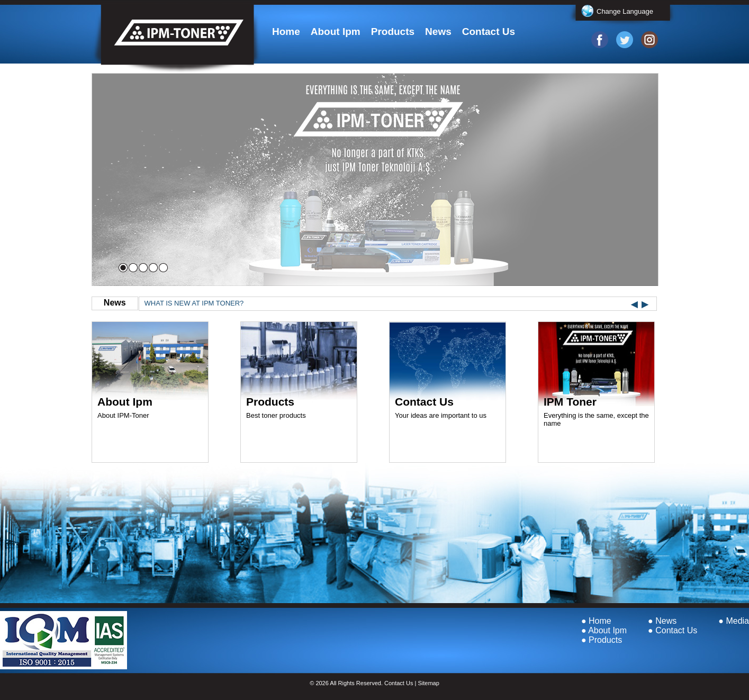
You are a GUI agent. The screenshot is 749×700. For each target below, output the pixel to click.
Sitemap (428, 683)
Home (286, 32)
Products (393, 32)
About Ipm (336, 32)
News (438, 32)
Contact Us (489, 32)
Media (737, 621)
